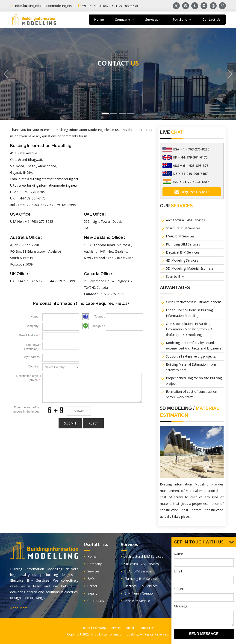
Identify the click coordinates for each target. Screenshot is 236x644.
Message (181, 606)
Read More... (20, 608)
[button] (6, 74)
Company (93, 564)
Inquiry (91, 593)
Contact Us (211, 19)
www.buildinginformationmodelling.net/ (48, 185)
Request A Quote (192, 192)
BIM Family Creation (138, 593)
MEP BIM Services (136, 601)
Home (99, 19)
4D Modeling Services (182, 260)
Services (92, 571)
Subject (179, 589)
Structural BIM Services (183, 228)
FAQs (90, 579)
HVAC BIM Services (180, 236)
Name (178, 554)
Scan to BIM (175, 276)
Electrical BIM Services (183, 252)
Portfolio (130, 628)
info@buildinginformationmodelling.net (50, 179)
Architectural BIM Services (185, 220)
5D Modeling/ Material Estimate (190, 268)
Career (91, 586)
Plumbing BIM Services (183, 244)
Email (178, 571)
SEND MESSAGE (204, 634)
